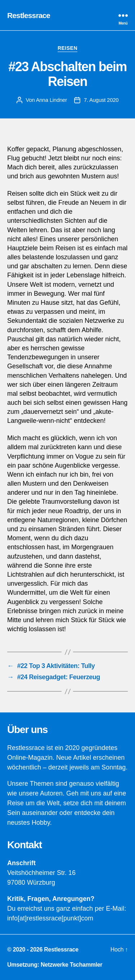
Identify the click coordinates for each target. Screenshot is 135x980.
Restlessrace (29, 15)
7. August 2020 (101, 100)
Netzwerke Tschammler (71, 965)
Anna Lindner (51, 100)
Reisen (67, 48)
